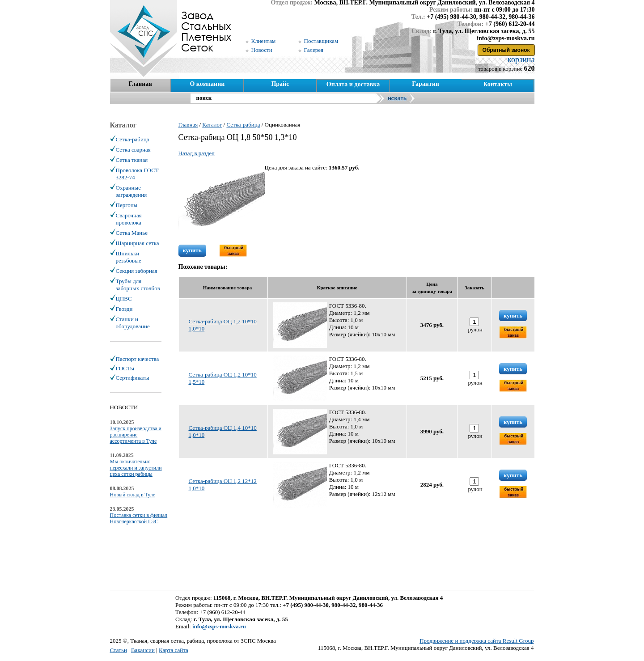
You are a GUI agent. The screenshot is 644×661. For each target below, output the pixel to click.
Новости (262, 50)
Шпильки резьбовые (129, 257)
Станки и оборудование (133, 323)
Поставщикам (321, 41)
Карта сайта (174, 650)
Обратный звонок (506, 50)
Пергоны (127, 205)
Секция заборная (137, 271)
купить (192, 250)
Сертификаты (133, 378)
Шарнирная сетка (138, 243)
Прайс (280, 84)
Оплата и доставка (353, 84)
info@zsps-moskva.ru (219, 626)
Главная (140, 84)
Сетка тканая (132, 160)
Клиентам (264, 41)
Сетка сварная (133, 150)
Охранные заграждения (131, 191)
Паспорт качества (138, 359)
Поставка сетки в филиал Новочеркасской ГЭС (139, 518)
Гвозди (124, 309)
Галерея (314, 50)
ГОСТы (125, 368)
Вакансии (143, 650)
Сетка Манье (132, 233)
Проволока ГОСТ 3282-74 (137, 174)
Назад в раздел (197, 153)
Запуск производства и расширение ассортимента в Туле (136, 435)
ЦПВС (124, 299)
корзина (520, 59)
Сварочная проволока (129, 219)
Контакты (497, 84)
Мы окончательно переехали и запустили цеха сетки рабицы (136, 468)
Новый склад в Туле (133, 495)
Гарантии (426, 84)
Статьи (119, 650)
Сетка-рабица (133, 139)
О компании (207, 84)
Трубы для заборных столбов (138, 285)
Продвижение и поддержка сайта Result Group (477, 641)
